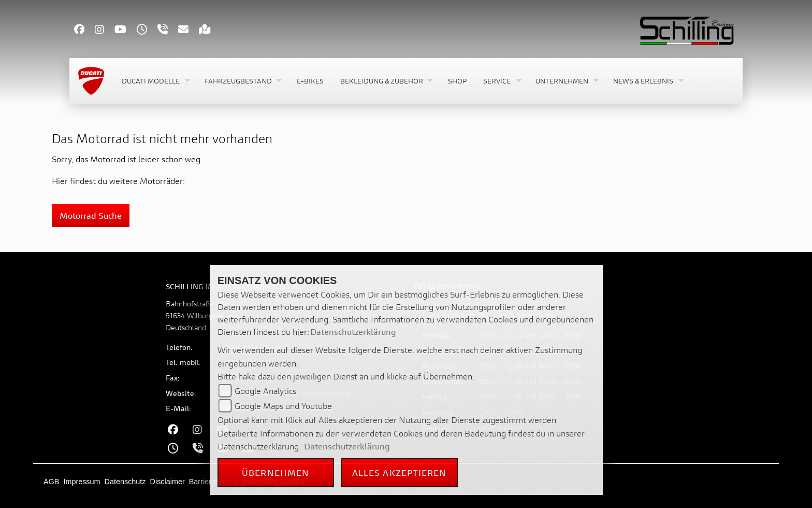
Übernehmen (275, 472)
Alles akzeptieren (400, 472)
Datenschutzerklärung (353, 331)
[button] (155, 81)
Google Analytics (265, 391)
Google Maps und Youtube (283, 406)
